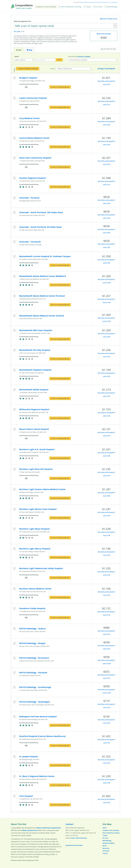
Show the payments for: (23, 21)
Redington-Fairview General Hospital (38, 716)
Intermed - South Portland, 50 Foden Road (40, 227)
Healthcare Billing (108, 843)
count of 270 (106, 634)
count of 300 (106, 456)
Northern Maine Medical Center (35, 589)
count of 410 (106, 707)
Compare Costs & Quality (46, 7)
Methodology (112, 7)
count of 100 (106, 416)
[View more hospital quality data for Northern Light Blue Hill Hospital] (60, 478)
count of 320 (106, 376)
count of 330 (106, 516)
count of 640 (106, 337)
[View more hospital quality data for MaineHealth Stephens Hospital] (60, 379)
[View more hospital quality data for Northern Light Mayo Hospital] (60, 538)
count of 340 (106, 263)
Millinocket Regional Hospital (34, 409)
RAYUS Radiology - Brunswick (34, 658)
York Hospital (26, 796)
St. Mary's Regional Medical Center (37, 776)
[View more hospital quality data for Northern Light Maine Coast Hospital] (60, 518)
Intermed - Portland (29, 198)
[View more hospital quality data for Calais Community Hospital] (60, 107)
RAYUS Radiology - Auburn (33, 628)
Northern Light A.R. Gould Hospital (37, 449)
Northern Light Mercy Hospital (35, 549)
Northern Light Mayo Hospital (34, 529)
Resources (106, 848)
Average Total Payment (106, 68)
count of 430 (106, 357)
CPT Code (17, 31)
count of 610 (106, 649)
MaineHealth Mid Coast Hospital (36, 330)
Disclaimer (115, 2)
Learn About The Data (108, 49)
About (105, 846)
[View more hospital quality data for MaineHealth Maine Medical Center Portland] (60, 305)
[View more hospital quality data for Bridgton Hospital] (60, 87)
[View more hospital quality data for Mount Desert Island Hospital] (60, 438)
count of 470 (106, 678)
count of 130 (106, 436)
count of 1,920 (106, 302)
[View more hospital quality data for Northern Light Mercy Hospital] (60, 557)
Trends (88, 7)
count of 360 (106, 396)
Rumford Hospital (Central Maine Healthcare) (42, 736)
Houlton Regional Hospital (33, 178)
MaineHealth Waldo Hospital (34, 389)
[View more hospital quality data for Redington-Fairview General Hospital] (60, 725)
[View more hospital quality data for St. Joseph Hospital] (60, 765)
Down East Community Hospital (35, 158)
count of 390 (106, 125)
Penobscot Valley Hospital (32, 608)
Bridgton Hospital (28, 78)
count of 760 (106, 145)
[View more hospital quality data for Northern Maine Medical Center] (60, 597)
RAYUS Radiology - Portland (33, 672)
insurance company (84, 56)
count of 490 (106, 203)
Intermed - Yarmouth (30, 242)
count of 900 (106, 496)
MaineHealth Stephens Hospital (35, 370)
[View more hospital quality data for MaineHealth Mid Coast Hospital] (60, 339)
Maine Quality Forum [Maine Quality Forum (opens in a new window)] (105, 2)
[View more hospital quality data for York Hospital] (60, 805)
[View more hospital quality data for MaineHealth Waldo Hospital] (60, 398)
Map (30, 50)
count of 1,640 (106, 663)
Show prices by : (79, 56)
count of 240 (106, 575)
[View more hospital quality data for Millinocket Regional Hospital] (60, 418)
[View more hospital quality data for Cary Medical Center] (60, 127)
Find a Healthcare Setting (71, 7)
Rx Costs (99, 7)
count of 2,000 (106, 283)
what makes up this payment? (106, 81)
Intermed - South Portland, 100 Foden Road (41, 212)
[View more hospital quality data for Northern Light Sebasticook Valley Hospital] (60, 578)
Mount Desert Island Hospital (34, 429)
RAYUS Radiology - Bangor (32, 643)
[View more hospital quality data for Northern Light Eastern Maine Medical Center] (60, 498)
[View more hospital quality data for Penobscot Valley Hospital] (60, 618)
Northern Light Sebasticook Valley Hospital (41, 568)
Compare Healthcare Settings (28, 69)
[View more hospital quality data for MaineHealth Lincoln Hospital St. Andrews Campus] (60, 265)
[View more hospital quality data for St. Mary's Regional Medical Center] (60, 785)
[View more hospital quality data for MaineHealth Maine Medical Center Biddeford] (60, 285)
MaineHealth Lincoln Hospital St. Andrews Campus (45, 256)
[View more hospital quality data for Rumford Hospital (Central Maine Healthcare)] (60, 746)
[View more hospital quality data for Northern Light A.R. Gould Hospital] (60, 458)
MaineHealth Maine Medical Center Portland (42, 296)
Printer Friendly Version (109, 19)
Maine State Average (104, 34)
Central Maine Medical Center (34, 138)
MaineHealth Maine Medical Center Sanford (42, 316)
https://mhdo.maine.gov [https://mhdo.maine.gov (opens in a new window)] (79, 838)
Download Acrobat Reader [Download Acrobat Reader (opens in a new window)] (74, 845)
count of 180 (106, 164)
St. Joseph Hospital (29, 756)
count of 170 (106, 185)
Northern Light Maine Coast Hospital (38, 509)
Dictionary (106, 851)
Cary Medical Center (29, 118)
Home (105, 828)
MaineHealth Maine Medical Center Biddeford (43, 276)
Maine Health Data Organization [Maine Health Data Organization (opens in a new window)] (89, 2)
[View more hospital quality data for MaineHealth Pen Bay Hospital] (60, 359)
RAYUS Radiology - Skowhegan (35, 702)
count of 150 (106, 84)
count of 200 (106, 535)
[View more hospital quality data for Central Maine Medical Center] (60, 147)
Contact (70, 824)
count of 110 (106, 105)
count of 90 (106, 743)
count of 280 (106, 723)
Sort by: (52, 69)
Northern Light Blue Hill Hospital (36, 469)
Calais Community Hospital (33, 98)
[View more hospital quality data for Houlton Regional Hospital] (60, 187)
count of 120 (106, 615)
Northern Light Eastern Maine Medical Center (42, 489)
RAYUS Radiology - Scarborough (35, 687)
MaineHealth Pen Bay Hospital (35, 350)
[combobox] (65, 26)
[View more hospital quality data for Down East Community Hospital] (60, 167)
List (19, 50)
